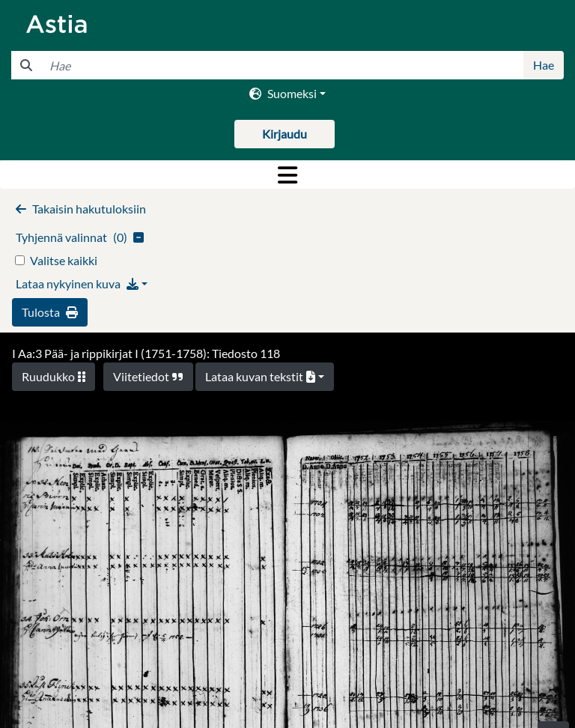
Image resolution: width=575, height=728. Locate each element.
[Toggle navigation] (287, 175)
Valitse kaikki (64, 260)
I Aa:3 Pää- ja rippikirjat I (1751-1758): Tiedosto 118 (146, 353)
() (80, 237)
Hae (544, 65)
